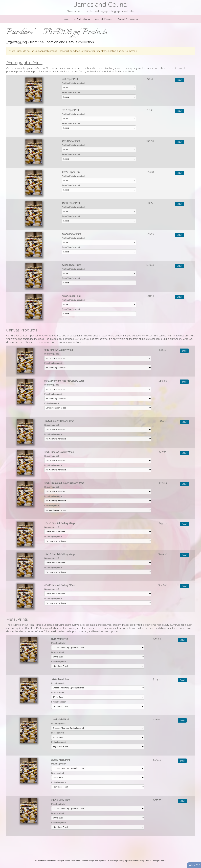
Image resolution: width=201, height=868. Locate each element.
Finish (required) (51, 403)
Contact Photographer (128, 19)
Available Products (104, 19)
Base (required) (58, 652)
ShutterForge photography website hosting (125, 861)
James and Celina (100, 5)
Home (66, 19)
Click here (30, 342)
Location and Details (61, 42)
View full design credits (155, 861)
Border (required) (52, 354)
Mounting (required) (53, 363)
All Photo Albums (82, 19)
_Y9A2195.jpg (17, 42)
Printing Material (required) (73, 83)
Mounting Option (59, 643)
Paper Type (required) (71, 92)
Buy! (179, 80)
